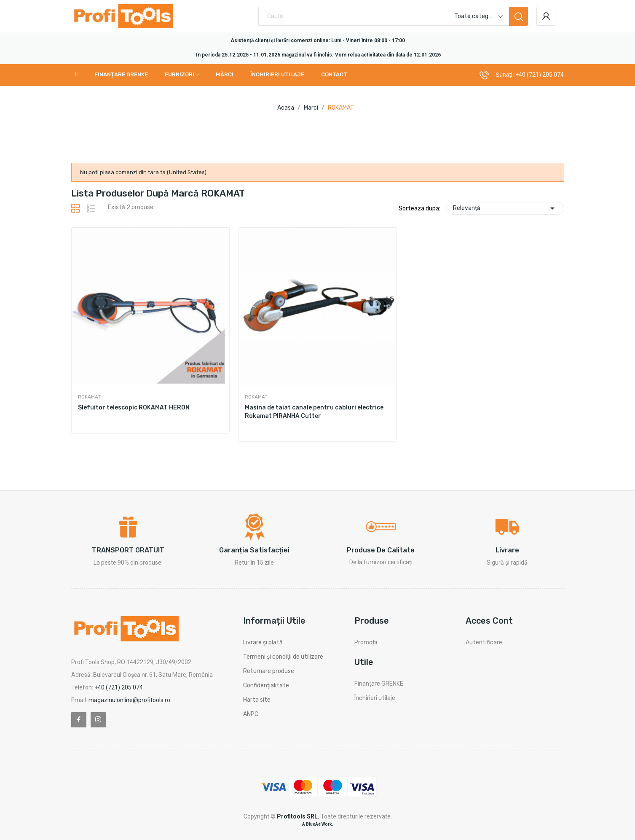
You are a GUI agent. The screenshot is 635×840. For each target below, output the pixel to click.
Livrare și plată (263, 642)
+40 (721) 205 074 (540, 75)
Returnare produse (269, 671)
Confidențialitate (266, 685)
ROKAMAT (89, 397)
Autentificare (484, 642)
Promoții (366, 642)
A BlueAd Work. (318, 824)
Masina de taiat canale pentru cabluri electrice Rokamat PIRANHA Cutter (314, 412)
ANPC (251, 714)
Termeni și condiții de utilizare (283, 657)
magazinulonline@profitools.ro (129, 700)
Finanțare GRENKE (379, 684)
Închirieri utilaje (375, 698)
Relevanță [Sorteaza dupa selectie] (505, 208)
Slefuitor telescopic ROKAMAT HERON (134, 408)
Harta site (257, 700)
